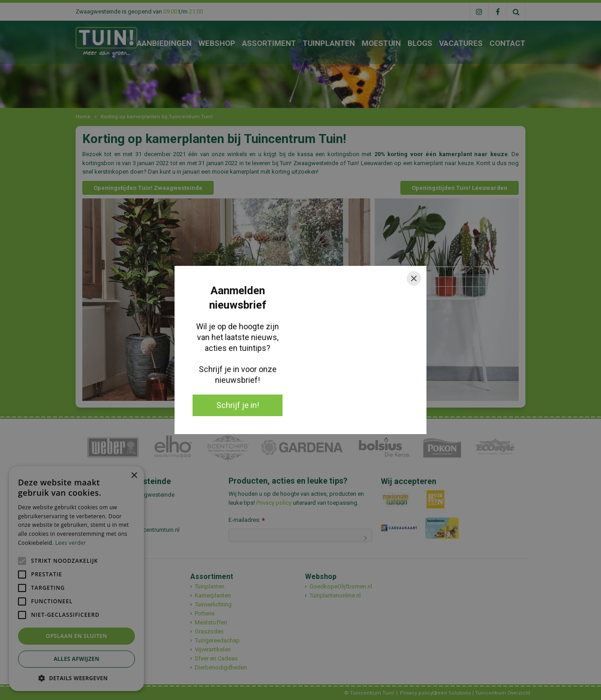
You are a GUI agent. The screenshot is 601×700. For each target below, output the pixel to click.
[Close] (414, 278)
